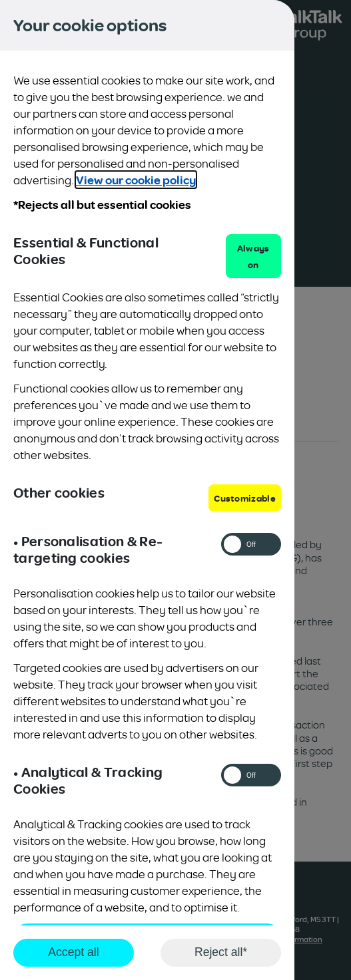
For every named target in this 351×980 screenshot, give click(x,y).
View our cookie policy (136, 180)
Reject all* (221, 952)
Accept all (73, 952)
